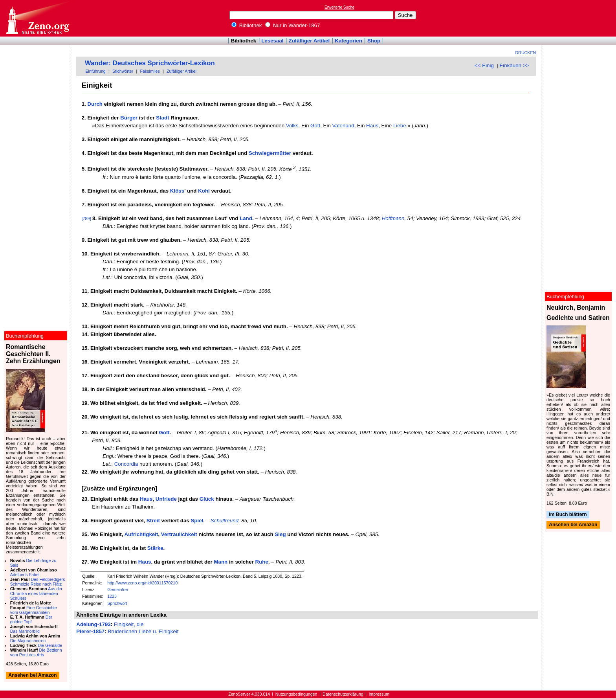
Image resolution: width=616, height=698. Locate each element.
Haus (372, 126)
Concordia (126, 464)
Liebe (400, 126)
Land (246, 218)
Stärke (155, 548)
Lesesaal (272, 41)
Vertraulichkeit (179, 534)
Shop (374, 41)
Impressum (379, 694)
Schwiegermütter (270, 153)
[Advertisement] (580, 18)
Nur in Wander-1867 (292, 25)
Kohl (204, 191)
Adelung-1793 (93, 624)
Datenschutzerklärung (343, 694)
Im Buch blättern (568, 514)
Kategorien (348, 41)
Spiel (197, 521)
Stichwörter (123, 71)
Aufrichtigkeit (141, 534)
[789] (86, 219)
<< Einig (484, 65)
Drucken (526, 53)
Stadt (162, 118)
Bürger (129, 118)
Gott (315, 126)
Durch (95, 104)
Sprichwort (117, 603)
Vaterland (343, 126)
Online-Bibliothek (37, 18)
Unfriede (166, 499)
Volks (292, 126)
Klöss (177, 191)
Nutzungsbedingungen (296, 694)
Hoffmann (393, 218)
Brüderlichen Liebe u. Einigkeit (143, 631)
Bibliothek (247, 25)
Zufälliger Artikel (309, 41)
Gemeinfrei (117, 590)
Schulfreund (225, 521)
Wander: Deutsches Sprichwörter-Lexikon (150, 63)
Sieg (280, 534)
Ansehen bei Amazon (573, 525)
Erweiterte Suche (339, 7)
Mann (221, 562)
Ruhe (262, 562)
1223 (112, 596)
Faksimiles (150, 71)
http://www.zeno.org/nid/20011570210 (142, 583)
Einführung (95, 71)
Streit (153, 521)
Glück (207, 499)
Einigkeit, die (129, 624)
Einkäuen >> (514, 65)
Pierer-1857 (90, 631)
